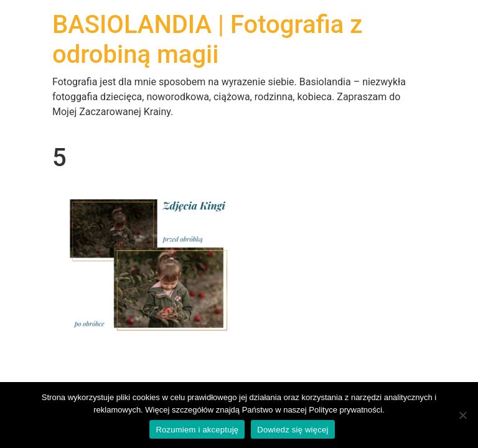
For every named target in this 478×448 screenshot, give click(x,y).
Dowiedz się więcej (293, 430)
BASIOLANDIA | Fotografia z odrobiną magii (207, 40)
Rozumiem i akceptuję (197, 430)
